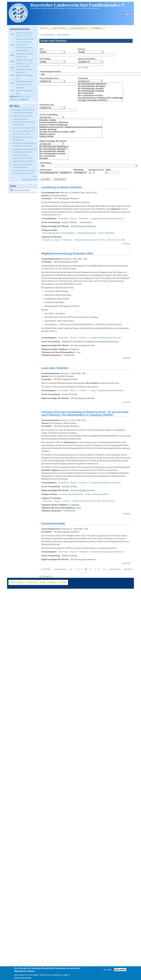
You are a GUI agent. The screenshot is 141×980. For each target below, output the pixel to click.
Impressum (63, 582)
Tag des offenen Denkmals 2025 (24, 128)
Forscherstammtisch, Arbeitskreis (71, 122)
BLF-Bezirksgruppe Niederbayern (100, 84)
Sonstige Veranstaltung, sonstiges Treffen (71, 132)
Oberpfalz (83, 390)
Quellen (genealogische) (86, 233)
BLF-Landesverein (100, 93)
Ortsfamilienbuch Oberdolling (23, 161)
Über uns (44, 29)
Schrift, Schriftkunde (106, 233)
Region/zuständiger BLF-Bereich (53, 141)
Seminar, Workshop (71, 129)
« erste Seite (46, 569)
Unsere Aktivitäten (59, 29)
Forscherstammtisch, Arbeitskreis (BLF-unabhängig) (100, 98)
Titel (41, 49)
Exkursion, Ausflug (71, 120)
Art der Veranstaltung (48, 114)
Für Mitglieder (97, 29)
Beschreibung (45, 59)
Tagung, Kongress (71, 134)
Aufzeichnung (45, 163)
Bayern (74, 218)
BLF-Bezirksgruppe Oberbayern (100, 86)
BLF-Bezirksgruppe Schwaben (100, 91)
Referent (82, 49)
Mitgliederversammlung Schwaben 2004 (67, 253)
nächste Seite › (115, 569)
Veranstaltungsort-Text (49, 78)
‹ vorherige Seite (59, 569)
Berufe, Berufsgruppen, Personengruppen (59, 233)
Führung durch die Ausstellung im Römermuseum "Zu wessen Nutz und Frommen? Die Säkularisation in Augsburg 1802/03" (85, 413)
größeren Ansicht (31, 179)
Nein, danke (120, 971)
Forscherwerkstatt (53, 523)
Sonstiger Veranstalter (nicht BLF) (100, 100)
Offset (108, 170)
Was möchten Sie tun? (79, 29)
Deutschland (63, 218)
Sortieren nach (45, 170)
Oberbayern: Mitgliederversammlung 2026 (24, 90)
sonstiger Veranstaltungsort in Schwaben (105, 338)
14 (104, 569)
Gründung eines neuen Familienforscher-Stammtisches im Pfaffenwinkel (24, 122)
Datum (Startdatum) (87, 59)
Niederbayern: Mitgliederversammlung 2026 (24, 75)
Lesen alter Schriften (55, 368)
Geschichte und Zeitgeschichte (71, 494)
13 (99, 569)
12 (95, 569)
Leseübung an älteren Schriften (62, 187)
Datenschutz (52, 582)
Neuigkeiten (24, 99)
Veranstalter (83, 78)
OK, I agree (108, 971)
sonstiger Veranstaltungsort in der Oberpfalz (106, 390)
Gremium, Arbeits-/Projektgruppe (71, 125)
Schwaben (83, 338)
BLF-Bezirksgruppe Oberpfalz (100, 89)
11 (90, 569)
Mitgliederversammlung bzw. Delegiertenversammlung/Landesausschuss (71, 127)
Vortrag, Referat (71, 136)
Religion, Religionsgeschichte (97, 494)
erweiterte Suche (31, 582)
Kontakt (43, 582)
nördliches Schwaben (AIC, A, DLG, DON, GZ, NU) (93, 501)
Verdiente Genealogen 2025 (22, 116)
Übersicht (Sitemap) (16, 582)
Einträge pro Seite (96, 170)
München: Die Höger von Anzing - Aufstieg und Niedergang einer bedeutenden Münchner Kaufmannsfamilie (25, 45)
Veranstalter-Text (47, 105)
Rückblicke (14, 99)
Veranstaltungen (63, 35)
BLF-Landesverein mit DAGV (100, 96)
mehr (35, 176)
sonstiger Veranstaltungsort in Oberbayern (107, 218)
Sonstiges (54, 158)
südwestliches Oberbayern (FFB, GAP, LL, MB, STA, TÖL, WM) (99, 240)
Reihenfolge (79, 170)
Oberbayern (84, 218)
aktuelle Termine (24, 96)
